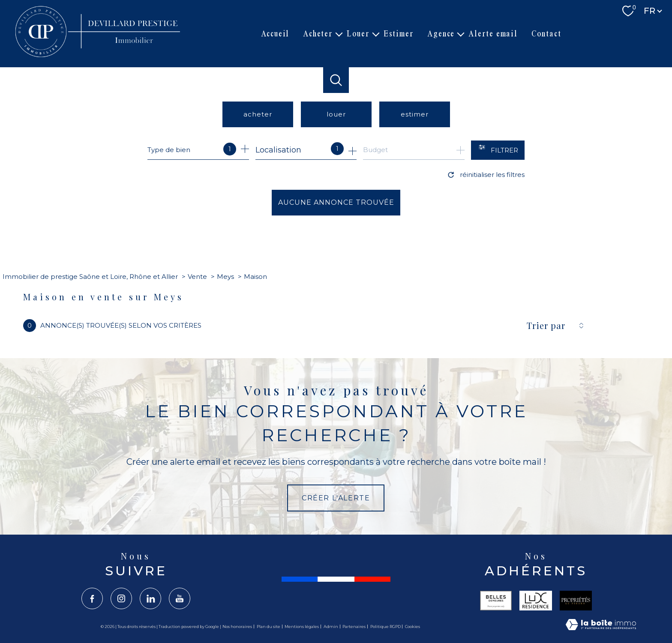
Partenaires (354, 627)
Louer (358, 34)
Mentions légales (302, 627)
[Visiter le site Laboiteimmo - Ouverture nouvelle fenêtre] (601, 627)
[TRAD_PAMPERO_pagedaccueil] (99, 57)
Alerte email (493, 34)
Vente (197, 277)
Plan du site (268, 627)
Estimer (399, 34)
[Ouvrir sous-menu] (339, 34)
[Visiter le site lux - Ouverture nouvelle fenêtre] (536, 601)
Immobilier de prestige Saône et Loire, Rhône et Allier (90, 277)
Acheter (318, 34)
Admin (331, 627)
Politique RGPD (385, 627)
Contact (546, 34)
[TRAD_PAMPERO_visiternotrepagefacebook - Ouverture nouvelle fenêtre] (92, 598)
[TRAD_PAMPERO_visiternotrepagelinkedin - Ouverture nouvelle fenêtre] (150, 598)
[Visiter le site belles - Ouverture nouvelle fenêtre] (496, 601)
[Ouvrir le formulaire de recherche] (498, 150)
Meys (225, 277)
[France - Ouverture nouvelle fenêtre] (336, 579)
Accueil (275, 34)
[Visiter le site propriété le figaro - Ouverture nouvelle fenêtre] (576, 601)
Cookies (412, 627)
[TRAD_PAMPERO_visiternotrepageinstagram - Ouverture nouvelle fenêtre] (121, 598)
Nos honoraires (237, 627)
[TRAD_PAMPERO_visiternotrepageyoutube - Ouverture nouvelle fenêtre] (180, 598)
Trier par (546, 326)
